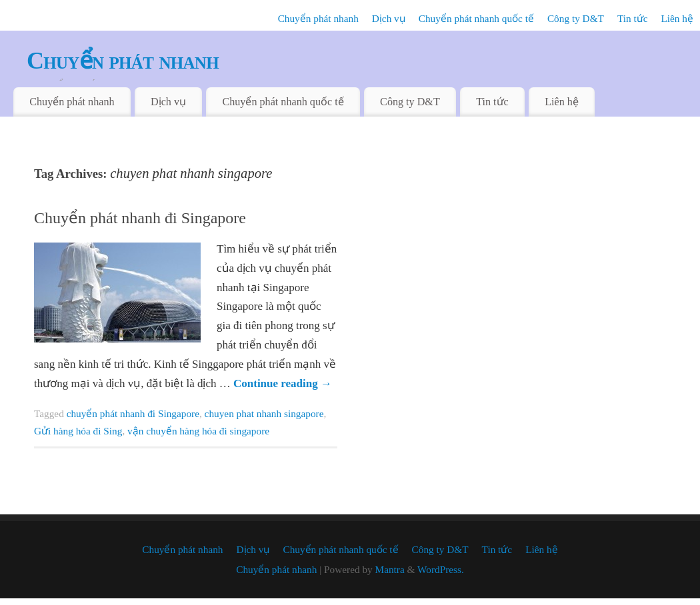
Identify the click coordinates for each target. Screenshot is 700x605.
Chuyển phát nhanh (318, 18)
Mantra (390, 569)
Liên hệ (677, 18)
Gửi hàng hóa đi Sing (78, 431)
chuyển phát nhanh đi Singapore (133, 413)
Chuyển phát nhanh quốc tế (476, 18)
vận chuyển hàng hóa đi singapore (198, 431)
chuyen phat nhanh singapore (264, 413)
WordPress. (441, 569)
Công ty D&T (576, 18)
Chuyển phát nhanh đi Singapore (140, 218)
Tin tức (633, 18)
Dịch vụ (389, 18)
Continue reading (283, 383)
